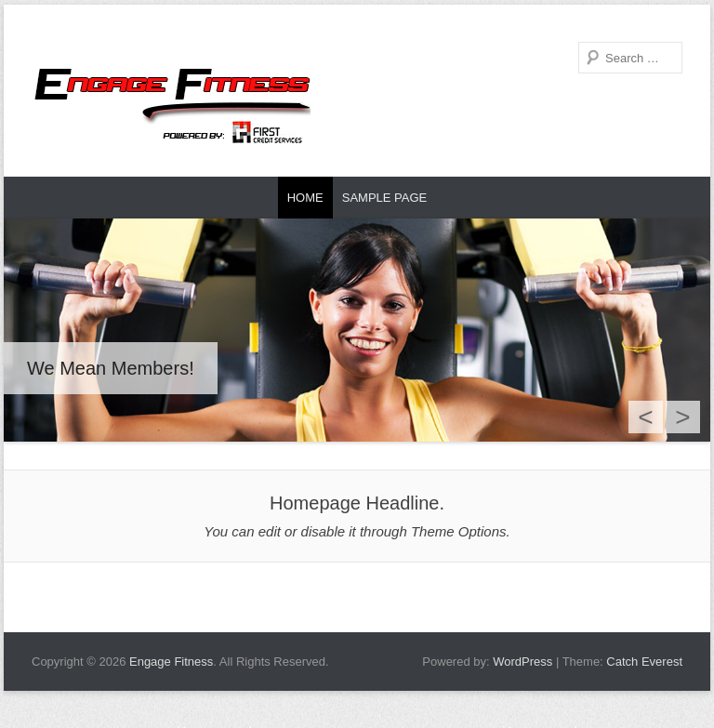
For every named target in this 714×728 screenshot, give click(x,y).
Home (305, 198)
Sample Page (385, 198)
